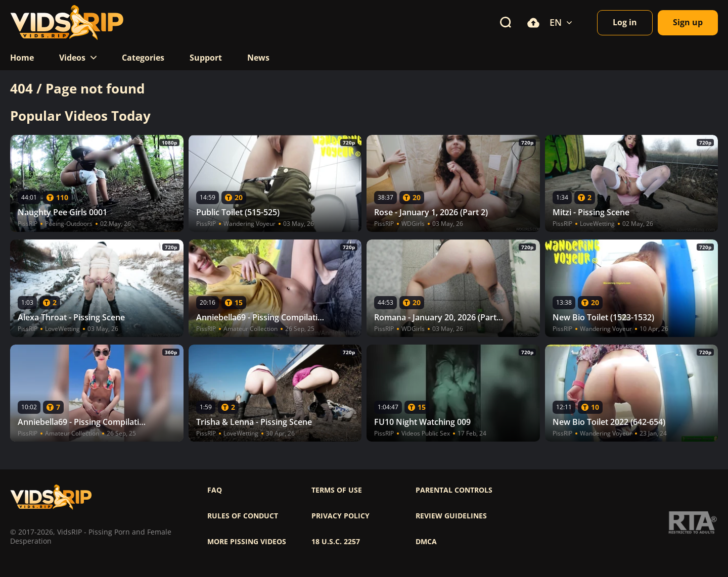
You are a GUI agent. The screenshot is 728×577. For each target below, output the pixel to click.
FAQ (215, 490)
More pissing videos (247, 542)
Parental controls (454, 490)
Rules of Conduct (243, 516)
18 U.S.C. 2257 (336, 542)
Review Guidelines (451, 516)
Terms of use (337, 490)
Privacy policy (340, 516)
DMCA (426, 542)
